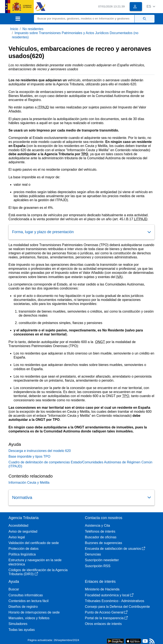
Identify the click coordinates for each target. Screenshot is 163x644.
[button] (151, 6)
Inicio (14, 29)
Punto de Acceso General (106, 612)
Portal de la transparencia (106, 618)
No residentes (33, 29)
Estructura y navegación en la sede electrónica (35, 562)
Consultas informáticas (26, 595)
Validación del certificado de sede (34, 543)
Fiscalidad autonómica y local (109, 595)
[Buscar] (84, 19)
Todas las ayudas (22, 630)
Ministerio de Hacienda (102, 589)
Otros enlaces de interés (103, 624)
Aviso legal (17, 537)
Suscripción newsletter (102, 560)
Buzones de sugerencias (103, 543)
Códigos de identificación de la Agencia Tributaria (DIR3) (38, 572)
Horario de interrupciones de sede (34, 612)
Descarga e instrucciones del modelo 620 (40, 451)
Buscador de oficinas (101, 537)
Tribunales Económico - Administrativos (115, 601)
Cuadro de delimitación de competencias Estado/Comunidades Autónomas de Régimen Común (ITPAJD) (80, 464)
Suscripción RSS (98, 566)
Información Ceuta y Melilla (29, 483)
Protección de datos (23, 549)
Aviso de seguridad (23, 531)
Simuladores (18, 624)
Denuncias (93, 554)
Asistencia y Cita (97, 526)
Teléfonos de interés (100, 531)
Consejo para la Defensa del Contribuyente (117, 607)
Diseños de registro (23, 607)
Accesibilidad (18, 526)
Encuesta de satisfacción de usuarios (115, 549)
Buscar (14, 589)
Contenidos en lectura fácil (29, 601)
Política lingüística (22, 554)
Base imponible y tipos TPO (29, 456)
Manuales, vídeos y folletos (29, 618)
